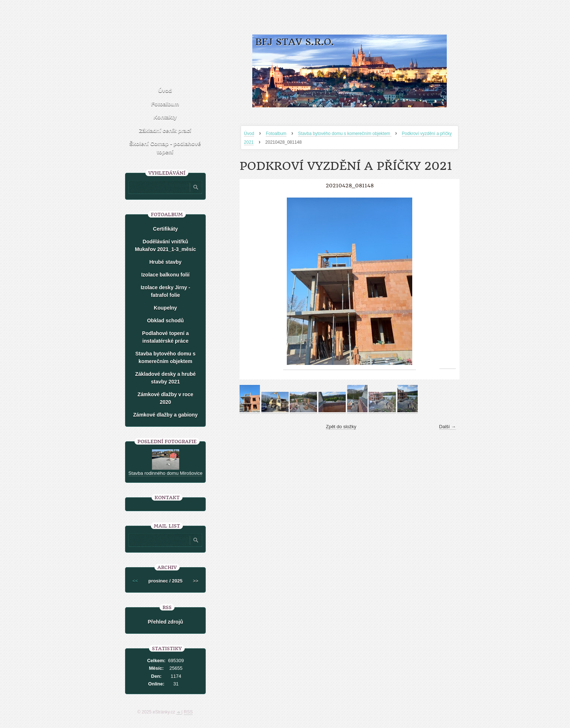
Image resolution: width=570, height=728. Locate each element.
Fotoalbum (276, 134)
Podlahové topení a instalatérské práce (165, 337)
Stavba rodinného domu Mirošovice (165, 473)
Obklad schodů (165, 321)
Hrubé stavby (166, 262)
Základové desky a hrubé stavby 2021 (166, 378)
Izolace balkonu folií (165, 275)
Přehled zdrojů (165, 622)
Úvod (249, 134)
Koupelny (165, 308)
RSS (188, 712)
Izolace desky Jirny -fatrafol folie (165, 291)
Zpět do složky (341, 427)
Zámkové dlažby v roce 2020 (165, 398)
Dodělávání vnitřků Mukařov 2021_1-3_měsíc (165, 245)
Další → (447, 427)
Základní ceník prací (165, 130)
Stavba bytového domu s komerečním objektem (345, 134)
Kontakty (165, 117)
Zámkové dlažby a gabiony (165, 415)
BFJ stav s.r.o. (295, 42)
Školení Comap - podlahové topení (165, 148)
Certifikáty (165, 229)
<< (135, 581)
